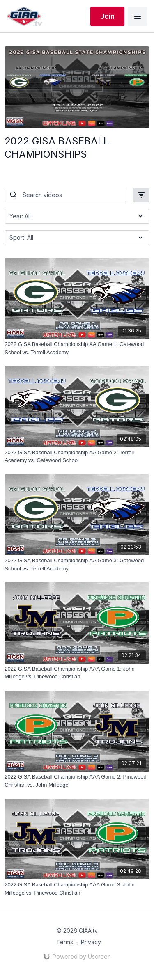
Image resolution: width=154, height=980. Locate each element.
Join (107, 16)
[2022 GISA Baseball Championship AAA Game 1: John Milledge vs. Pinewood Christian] (77, 673)
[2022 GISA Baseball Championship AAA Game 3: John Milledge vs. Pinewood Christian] (77, 889)
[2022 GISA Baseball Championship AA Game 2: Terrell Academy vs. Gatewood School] (77, 457)
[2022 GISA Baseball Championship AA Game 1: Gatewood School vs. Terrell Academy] (77, 348)
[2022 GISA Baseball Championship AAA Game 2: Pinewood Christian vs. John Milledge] (77, 781)
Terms (65, 942)
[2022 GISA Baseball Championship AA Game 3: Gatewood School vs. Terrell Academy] (77, 564)
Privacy (91, 942)
